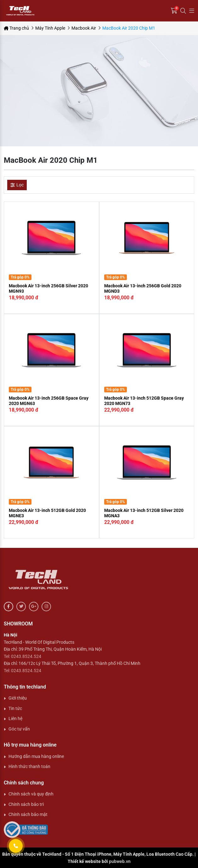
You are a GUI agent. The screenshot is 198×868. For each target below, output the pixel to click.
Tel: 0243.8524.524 (23, 656)
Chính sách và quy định (31, 794)
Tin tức (15, 708)
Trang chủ (16, 28)
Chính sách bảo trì (26, 804)
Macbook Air (84, 28)
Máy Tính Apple (50, 28)
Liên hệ (15, 718)
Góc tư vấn (19, 729)
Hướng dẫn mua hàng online (36, 756)
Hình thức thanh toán (29, 766)
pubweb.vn (120, 861)
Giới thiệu (18, 698)
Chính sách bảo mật (28, 814)
